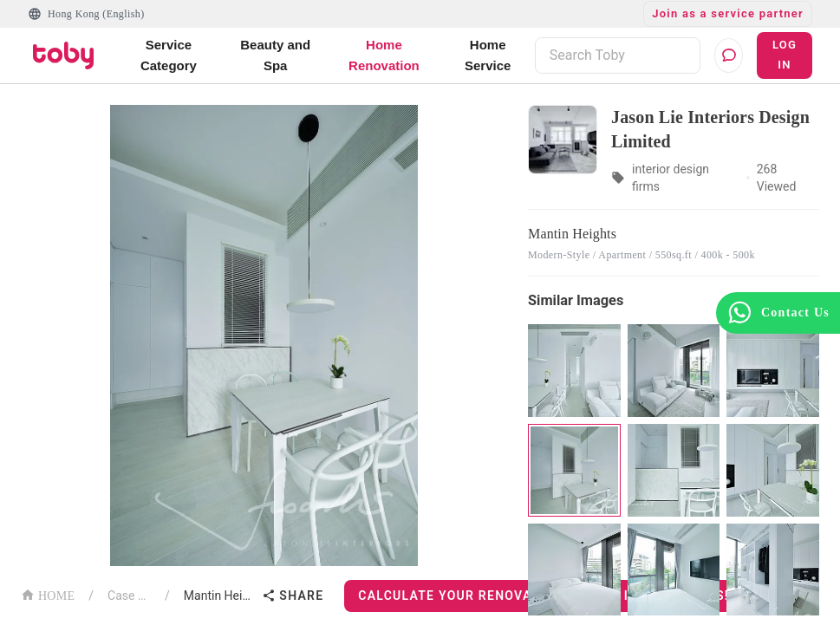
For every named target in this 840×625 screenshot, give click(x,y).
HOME (48, 594)
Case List (129, 596)
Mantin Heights (220, 596)
